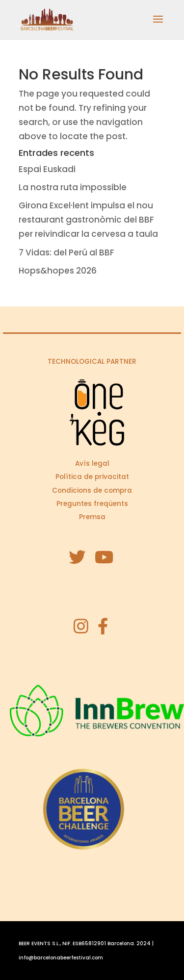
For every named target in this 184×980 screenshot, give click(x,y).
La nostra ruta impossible (73, 187)
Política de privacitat (92, 477)
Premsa (92, 517)
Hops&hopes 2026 (58, 271)
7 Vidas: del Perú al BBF (66, 252)
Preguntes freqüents (92, 504)
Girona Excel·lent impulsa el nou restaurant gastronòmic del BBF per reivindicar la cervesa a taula (88, 220)
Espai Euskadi (47, 169)
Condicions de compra (92, 490)
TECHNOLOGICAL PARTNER (92, 362)
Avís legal (92, 464)
